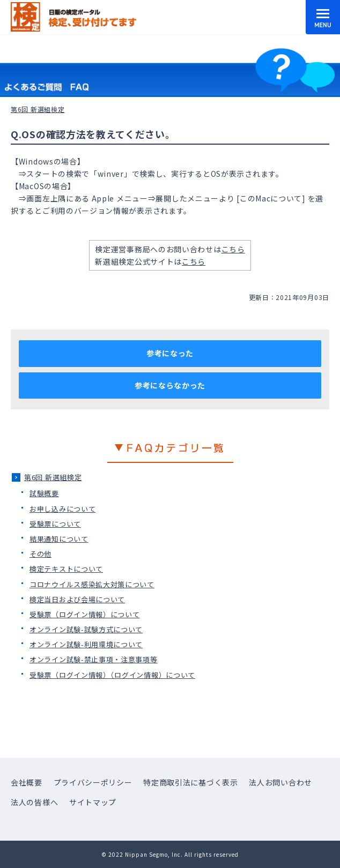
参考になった (170, 353)
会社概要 (27, 782)
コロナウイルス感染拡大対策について (92, 584)
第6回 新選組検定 (53, 477)
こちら (233, 249)
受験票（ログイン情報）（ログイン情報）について (112, 675)
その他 (40, 554)
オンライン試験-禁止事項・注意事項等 (94, 659)
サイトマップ (93, 802)
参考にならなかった (170, 385)
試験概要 (44, 493)
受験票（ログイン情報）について (85, 614)
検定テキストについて (66, 569)
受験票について (55, 524)
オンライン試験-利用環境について (86, 644)
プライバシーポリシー (93, 782)
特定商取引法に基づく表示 (190, 782)
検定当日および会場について (77, 599)
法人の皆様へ (34, 802)
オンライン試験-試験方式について (86, 629)
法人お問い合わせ (280, 782)
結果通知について (59, 539)
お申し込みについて (62, 509)
